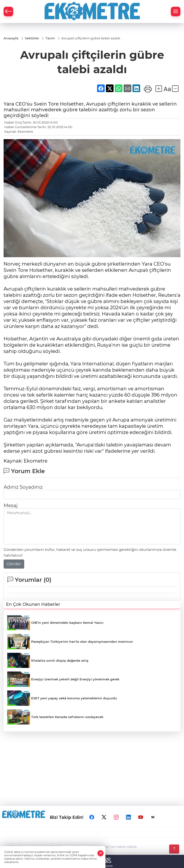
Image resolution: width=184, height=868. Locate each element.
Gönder (14, 564)
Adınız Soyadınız (23, 487)
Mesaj (11, 505)
